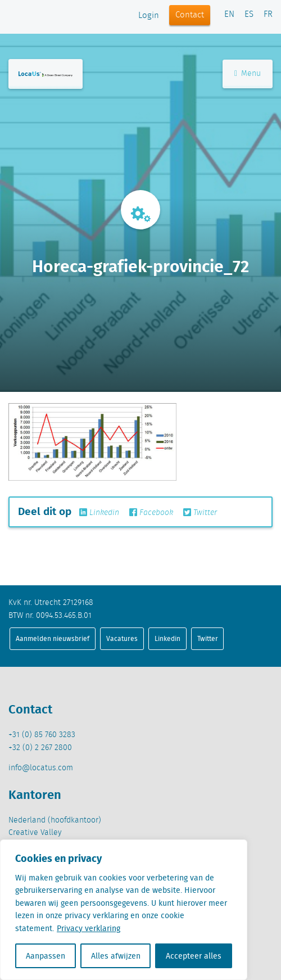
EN (229, 15)
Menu (248, 74)
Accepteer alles (194, 956)
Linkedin (99, 513)
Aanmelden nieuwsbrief (53, 638)
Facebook (151, 513)
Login (149, 16)
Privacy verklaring (89, 928)
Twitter (200, 513)
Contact (190, 15)
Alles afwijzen (116, 956)
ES (249, 15)
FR (268, 15)
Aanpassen (46, 956)
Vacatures (122, 638)
